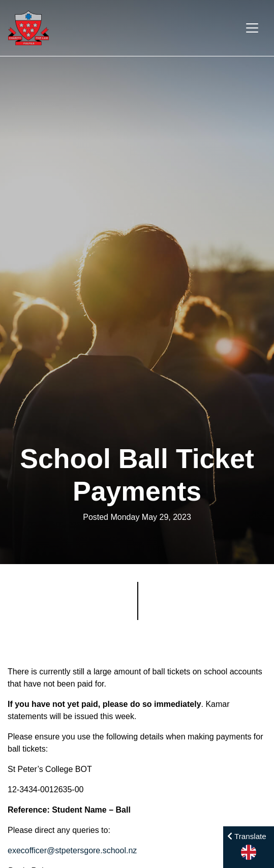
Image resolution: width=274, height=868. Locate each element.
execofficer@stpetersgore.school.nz (72, 850)
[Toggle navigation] (252, 28)
